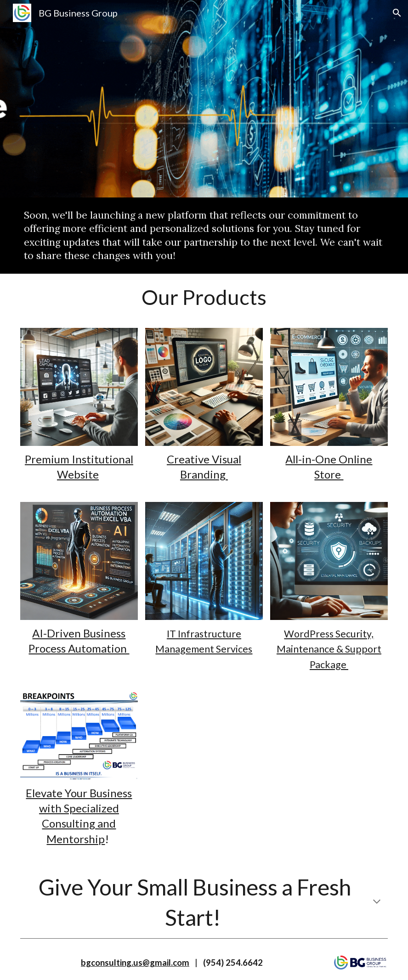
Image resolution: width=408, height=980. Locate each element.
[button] (397, 13)
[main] (204, 236)
